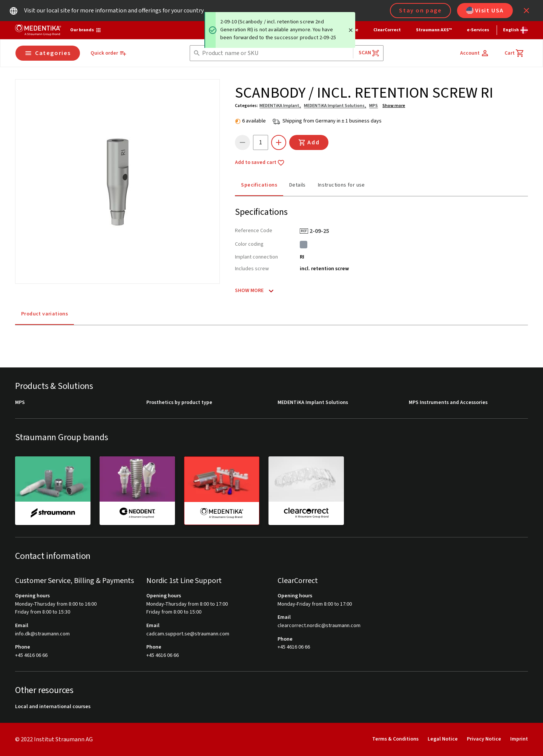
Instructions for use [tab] (341, 185)
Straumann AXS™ (434, 30)
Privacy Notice (484, 739)
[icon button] (526, 11)
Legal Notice (443, 739)
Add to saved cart (260, 163)
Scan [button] (369, 53)
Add (309, 142)
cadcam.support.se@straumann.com (188, 634)
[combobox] (276, 53)
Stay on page (420, 11)
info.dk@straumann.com (42, 634)
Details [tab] (298, 185)
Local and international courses (53, 707)
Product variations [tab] (44, 314)
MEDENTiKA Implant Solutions (313, 403)
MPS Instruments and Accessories (448, 403)
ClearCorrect (387, 30)
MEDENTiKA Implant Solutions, (335, 106)
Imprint (519, 739)
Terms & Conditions (395, 739)
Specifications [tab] (259, 185)
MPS (374, 106)
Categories (48, 53)
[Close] (351, 30)
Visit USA (485, 11)
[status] (280, 30)
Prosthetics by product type (179, 403)
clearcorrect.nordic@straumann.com (319, 626)
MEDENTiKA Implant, (280, 106)
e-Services (478, 30)
